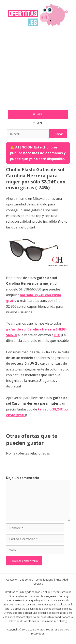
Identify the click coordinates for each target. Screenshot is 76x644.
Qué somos (26, 580)
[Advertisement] (38, 70)
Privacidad (62, 580)
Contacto (12, 580)
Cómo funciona (44, 580)
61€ (57, 335)
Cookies (38, 584)
